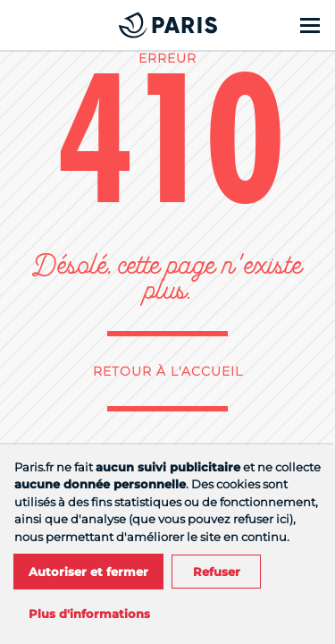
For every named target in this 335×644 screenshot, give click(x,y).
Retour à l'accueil (168, 371)
